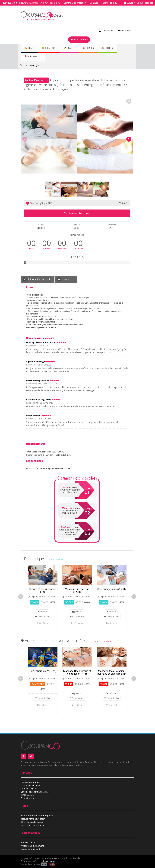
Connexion (106, 31)
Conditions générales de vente (35, 792)
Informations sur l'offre (38, 279)
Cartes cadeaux (79, 40)
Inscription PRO (109, 3)
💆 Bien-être (52, 48)
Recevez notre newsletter (33, 819)
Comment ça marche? (75, 3)
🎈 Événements (34, 57)
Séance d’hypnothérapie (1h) (43, 591)
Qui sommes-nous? (30, 782)
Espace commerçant (30, 849)
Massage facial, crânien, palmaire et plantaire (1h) (111, 672)
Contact (94, 3)
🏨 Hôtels (115, 48)
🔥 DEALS (30, 48)
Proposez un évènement (32, 846)
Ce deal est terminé (77, 213)
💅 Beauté (74, 48)
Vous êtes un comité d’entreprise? (37, 816)
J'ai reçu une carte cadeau (33, 825)
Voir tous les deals (56, 559)
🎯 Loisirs (95, 48)
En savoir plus (42, 616)
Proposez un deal (29, 843)
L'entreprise (66, 279)
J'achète (42, 612)
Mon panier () (31, 65)
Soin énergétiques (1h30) (111, 589)
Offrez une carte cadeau (32, 822)
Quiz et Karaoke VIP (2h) (43, 671)
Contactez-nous (28, 798)
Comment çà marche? (31, 785)
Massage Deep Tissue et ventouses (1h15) (77, 672)
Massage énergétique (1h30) (77, 591)
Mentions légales (29, 789)
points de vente (48, 861)
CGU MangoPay (28, 795)
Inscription (125, 31)
